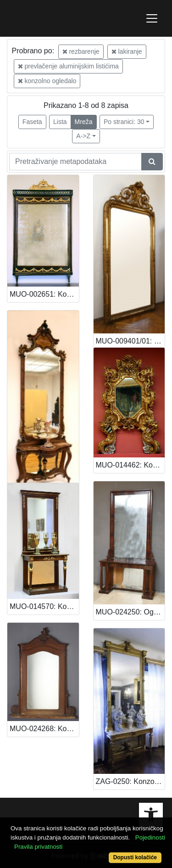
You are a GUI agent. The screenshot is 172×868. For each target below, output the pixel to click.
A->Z (83, 136)
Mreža (84, 122)
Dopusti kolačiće (135, 857)
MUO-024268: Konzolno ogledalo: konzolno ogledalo (44, 729)
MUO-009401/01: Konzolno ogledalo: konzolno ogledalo (130, 341)
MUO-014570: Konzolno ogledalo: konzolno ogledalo (44, 606)
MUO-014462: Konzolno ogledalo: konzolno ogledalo (130, 465)
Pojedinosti (150, 837)
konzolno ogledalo (47, 81)
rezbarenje (81, 51)
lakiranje (127, 51)
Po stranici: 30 (124, 122)
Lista (60, 122)
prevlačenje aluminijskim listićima (68, 66)
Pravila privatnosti (38, 847)
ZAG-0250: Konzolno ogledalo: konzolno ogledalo (130, 781)
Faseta (32, 122)
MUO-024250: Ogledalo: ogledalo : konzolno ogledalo (130, 612)
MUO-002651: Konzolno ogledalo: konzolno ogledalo (44, 294)
